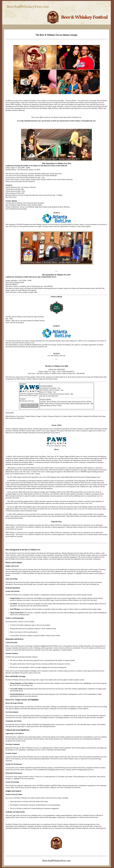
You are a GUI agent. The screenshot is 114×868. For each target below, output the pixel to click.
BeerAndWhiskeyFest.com (28, 7)
